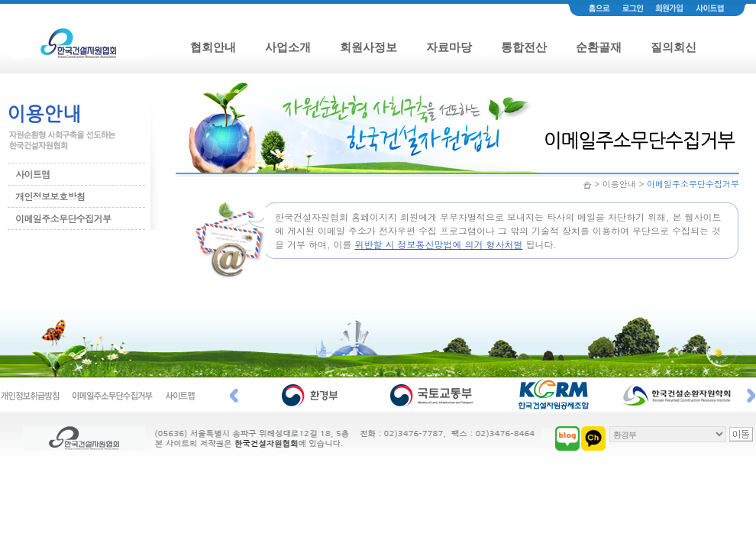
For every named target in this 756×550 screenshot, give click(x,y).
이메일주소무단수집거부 (63, 218)
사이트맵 (33, 174)
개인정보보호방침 (50, 196)
